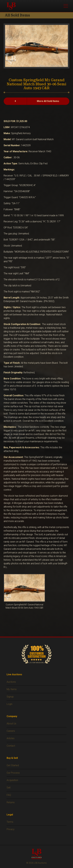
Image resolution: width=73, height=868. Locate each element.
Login (9, 704)
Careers (11, 731)
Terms (10, 822)
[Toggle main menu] (66, 6)
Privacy (11, 829)
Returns (11, 802)
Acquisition (12, 780)
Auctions (11, 682)
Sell (9, 788)
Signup (10, 697)
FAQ (9, 795)
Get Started (13, 765)
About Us (11, 724)
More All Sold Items (48, 101)
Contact (11, 746)
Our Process (13, 773)
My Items (12, 689)
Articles (11, 738)
